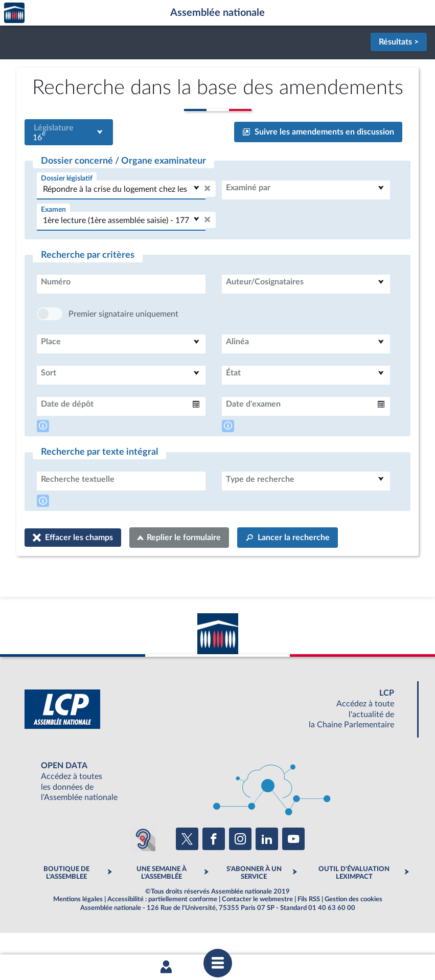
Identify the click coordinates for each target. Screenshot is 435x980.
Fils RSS (309, 930)
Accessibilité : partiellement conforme (162, 930)
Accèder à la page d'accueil (14, 13)
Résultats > (399, 42)
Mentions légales (78, 930)
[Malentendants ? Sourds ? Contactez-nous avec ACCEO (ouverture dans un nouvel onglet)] (143, 870)
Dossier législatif (67, 178)
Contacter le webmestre (257, 930)
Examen (53, 209)
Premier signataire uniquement (123, 345)
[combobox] (69, 132)
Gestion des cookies (353, 930)
